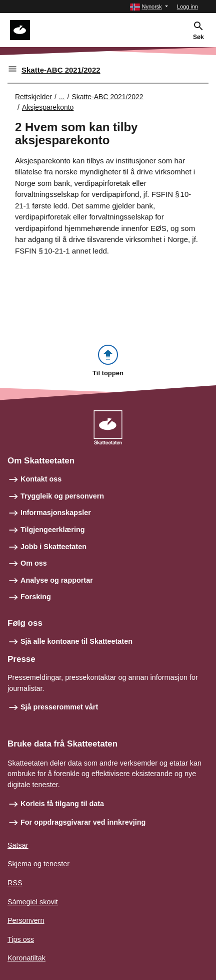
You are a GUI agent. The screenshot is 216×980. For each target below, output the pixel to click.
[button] (149, 7)
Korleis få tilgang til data (62, 804)
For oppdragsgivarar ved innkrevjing (83, 822)
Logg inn (187, 7)
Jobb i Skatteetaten (53, 547)
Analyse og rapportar (57, 580)
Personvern (26, 920)
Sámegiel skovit (33, 902)
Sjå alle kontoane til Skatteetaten (76, 641)
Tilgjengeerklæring (52, 530)
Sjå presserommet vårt (59, 707)
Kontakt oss (41, 479)
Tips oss (21, 939)
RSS (15, 883)
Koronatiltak (26, 958)
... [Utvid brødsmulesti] (62, 97)
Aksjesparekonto (48, 107)
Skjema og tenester (38, 864)
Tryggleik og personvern (62, 496)
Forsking (36, 597)
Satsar (18, 845)
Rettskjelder (33, 97)
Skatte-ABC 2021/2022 (61, 70)
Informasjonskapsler (56, 513)
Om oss (34, 563)
